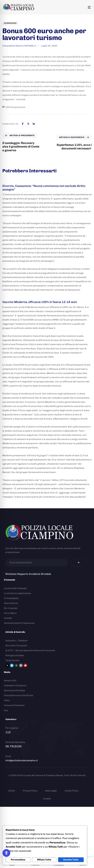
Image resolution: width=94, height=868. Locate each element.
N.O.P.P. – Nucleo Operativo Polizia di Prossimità (30, 650)
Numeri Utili (10, 681)
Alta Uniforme (11, 603)
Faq (6, 710)
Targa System (12, 660)
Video (7, 700)
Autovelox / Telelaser (17, 641)
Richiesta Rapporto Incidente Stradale (28, 574)
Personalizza (18, 860)
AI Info (12, 791)
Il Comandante (11, 598)
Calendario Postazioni (15, 686)
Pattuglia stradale (15, 655)
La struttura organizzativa (17, 593)
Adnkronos (10, 23)
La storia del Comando (15, 588)
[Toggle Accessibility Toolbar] (6, 853)
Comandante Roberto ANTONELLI (19, 46)
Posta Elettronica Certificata (19, 695)
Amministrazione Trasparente (19, 623)
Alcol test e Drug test (16, 646)
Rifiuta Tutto (44, 860)
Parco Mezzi (10, 613)
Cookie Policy (72, 791)
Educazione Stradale (14, 690)
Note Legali (51, 791)
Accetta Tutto (71, 860)
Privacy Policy (30, 791)
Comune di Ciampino (14, 705)
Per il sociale (11, 608)
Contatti (8, 618)
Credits (47, 799)
